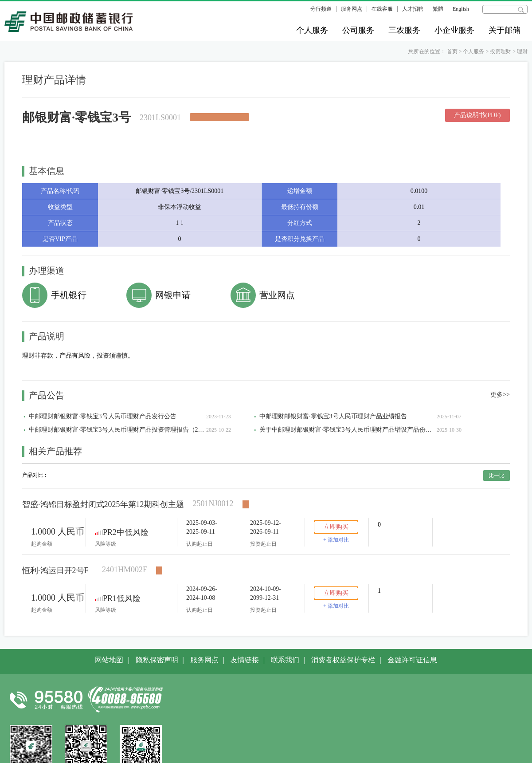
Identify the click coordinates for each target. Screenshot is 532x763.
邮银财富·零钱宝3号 (76, 117)
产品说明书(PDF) (477, 115)
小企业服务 (454, 30)
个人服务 (312, 30)
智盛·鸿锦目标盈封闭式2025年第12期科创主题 (103, 504)
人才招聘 (413, 9)
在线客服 (382, 9)
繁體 (438, 9)
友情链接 (245, 660)
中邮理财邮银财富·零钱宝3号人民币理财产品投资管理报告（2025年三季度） (117, 430)
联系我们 (285, 660)
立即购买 (336, 527)
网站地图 (109, 660)
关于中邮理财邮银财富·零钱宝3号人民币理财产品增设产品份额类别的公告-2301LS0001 (348, 430)
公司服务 (358, 30)
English (461, 9)
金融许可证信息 (412, 660)
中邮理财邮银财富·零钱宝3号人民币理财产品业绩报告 (333, 416)
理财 (522, 51)
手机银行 (69, 295)
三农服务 (404, 30)
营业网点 (277, 295)
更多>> (500, 395)
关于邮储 (505, 30)
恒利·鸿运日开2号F (55, 570)
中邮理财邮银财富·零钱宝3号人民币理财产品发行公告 (103, 416)
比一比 (497, 476)
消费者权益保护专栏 (343, 660)
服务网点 (352, 9)
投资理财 (501, 51)
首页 (452, 51)
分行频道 (321, 9)
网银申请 (173, 295)
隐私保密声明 (157, 660)
